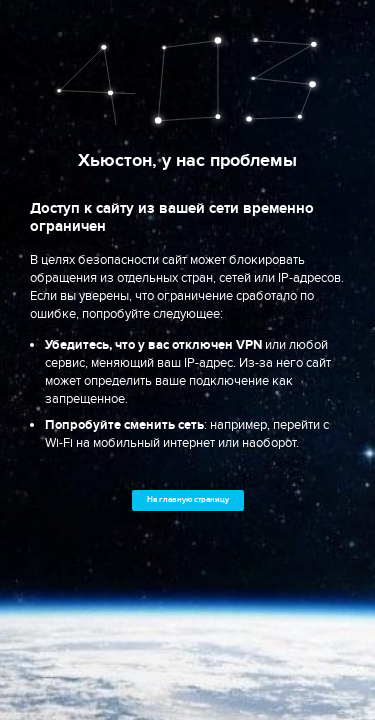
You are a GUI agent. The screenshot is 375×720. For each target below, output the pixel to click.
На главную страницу (188, 499)
